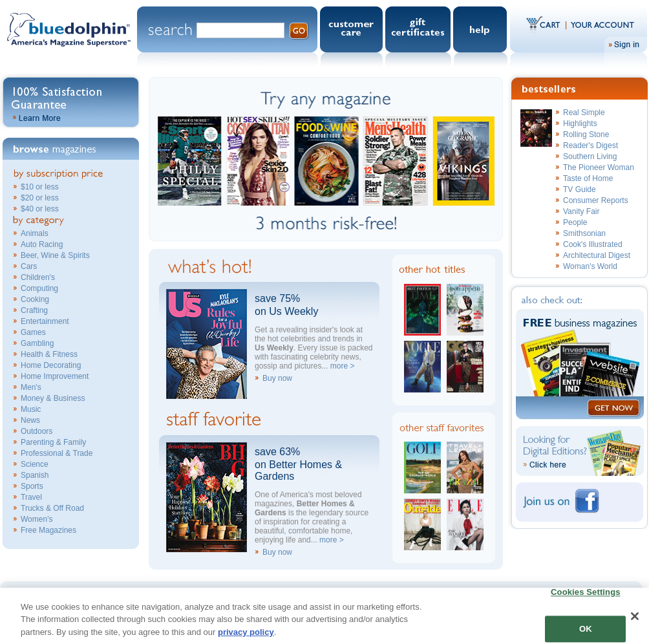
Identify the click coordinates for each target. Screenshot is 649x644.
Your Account (601, 24)
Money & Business (53, 398)
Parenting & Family (53, 442)
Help (482, 29)
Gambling (37, 343)
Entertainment (45, 321)
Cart (547, 24)
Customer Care (353, 29)
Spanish (35, 475)
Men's (31, 387)
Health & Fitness (49, 354)
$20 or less (40, 198)
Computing (39, 288)
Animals (35, 233)
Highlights (580, 123)
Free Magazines (48, 530)
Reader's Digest (590, 145)
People (575, 222)
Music (31, 409)
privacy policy (246, 638)
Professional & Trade (57, 453)
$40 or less (40, 209)
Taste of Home (588, 178)
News (30, 420)
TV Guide (580, 189)
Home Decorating (51, 365)
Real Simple (584, 113)
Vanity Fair (581, 211)
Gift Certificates (419, 29)
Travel (31, 497)
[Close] (635, 622)
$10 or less (40, 187)
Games (33, 332)
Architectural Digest (597, 255)
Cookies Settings (586, 598)
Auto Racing (42, 244)
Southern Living (590, 156)
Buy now (277, 378)
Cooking (35, 299)
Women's (37, 519)
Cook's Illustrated (593, 244)
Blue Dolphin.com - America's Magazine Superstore (69, 38)
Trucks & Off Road (52, 508)
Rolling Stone (586, 134)
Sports (32, 486)
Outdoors (37, 431)
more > (343, 366)
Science (35, 464)
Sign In (626, 45)
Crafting (34, 310)
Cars (29, 266)
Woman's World (590, 266)
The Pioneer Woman (599, 167)
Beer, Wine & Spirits (55, 255)
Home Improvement (55, 376)
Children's (38, 277)
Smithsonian (584, 233)
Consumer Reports (596, 200)
